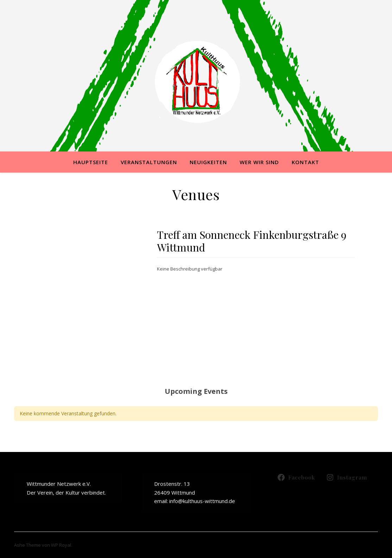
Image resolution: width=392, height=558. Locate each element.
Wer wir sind (259, 162)
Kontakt (305, 162)
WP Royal (61, 545)
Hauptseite (91, 162)
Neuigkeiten (208, 162)
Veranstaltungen (149, 162)
